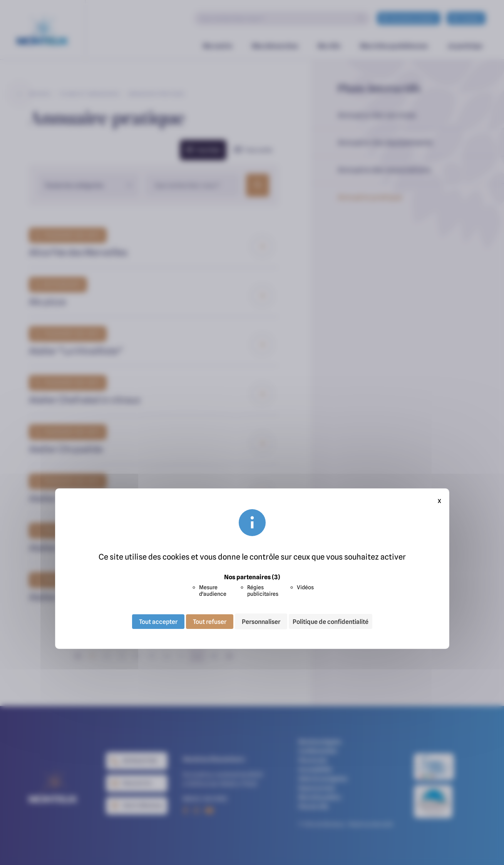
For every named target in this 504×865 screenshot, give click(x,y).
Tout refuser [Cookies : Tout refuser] (210, 621)
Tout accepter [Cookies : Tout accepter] (158, 621)
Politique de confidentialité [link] (331, 622)
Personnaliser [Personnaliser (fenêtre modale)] (261, 621)
